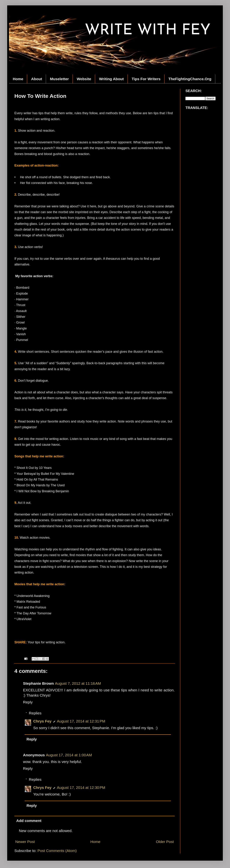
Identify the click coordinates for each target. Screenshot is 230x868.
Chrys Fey (42, 721)
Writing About (111, 79)
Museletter (59, 79)
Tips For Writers (146, 79)
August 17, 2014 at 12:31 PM (81, 721)
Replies (35, 713)
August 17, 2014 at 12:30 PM (81, 788)
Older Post (165, 842)
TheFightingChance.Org (190, 79)
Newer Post (25, 842)
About (37, 79)
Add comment (29, 821)
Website (84, 79)
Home (18, 79)
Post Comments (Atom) (57, 851)
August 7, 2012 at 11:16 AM (78, 683)
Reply (28, 702)
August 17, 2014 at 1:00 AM (69, 755)
